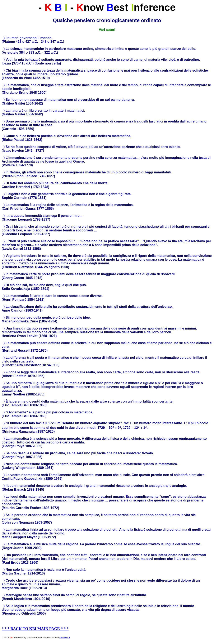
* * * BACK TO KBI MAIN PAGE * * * (35, 629)
